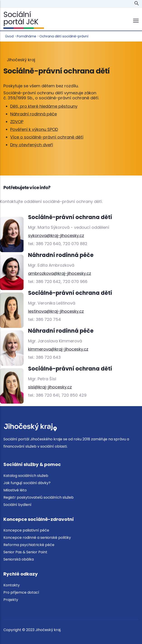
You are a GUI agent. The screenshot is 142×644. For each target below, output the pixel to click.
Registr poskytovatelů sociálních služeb (39, 497)
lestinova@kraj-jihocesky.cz (56, 311)
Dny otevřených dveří (32, 145)
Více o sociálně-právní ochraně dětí (47, 137)
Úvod (9, 36)
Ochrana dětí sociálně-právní (64, 36)
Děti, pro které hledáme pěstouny (44, 106)
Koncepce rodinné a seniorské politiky (37, 538)
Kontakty (12, 585)
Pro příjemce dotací (21, 592)
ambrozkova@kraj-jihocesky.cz (60, 273)
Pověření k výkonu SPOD (34, 129)
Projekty (11, 600)
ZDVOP (17, 122)
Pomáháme (26, 36)
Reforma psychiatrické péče (29, 545)
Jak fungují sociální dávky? (27, 483)
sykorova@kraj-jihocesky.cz (56, 235)
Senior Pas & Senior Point (25, 552)
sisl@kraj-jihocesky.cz (50, 387)
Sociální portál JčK (21, 18)
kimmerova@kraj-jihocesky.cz (58, 349)
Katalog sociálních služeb (26, 476)
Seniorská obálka (19, 559)
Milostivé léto (15, 490)
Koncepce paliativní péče (26, 530)
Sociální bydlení (17, 505)
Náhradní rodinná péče (34, 114)
